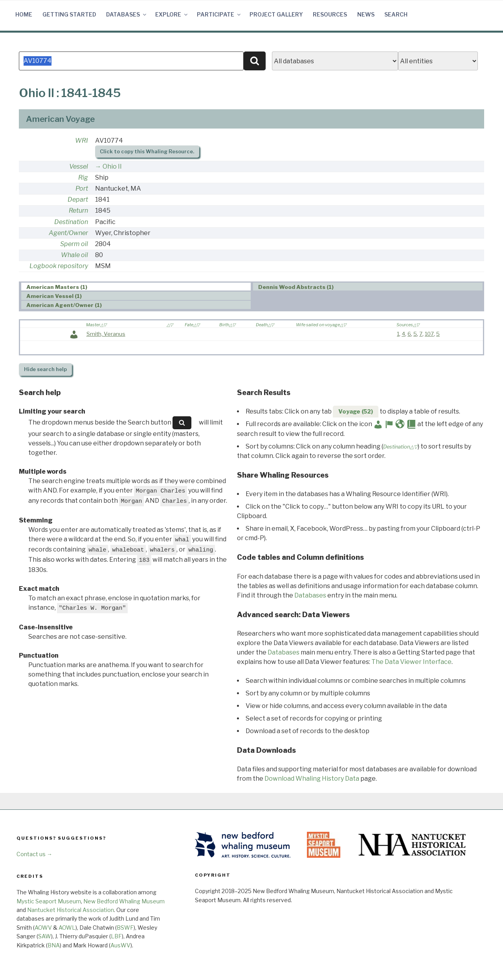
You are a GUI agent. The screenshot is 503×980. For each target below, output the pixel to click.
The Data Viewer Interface (411, 662)
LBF (116, 936)
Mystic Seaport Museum (49, 901)
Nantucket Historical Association (71, 910)
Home (24, 14)
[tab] (136, 287)
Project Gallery (276, 14)
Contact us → (34, 854)
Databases (127, 14)
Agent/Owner (68, 233)
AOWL (67, 928)
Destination (71, 222)
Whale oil (74, 255)
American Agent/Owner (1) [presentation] (64, 305)
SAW (45, 936)
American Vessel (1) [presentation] (54, 296)
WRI (82, 141)
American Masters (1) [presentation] (57, 287)
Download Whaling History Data (312, 779)
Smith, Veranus (106, 334)
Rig (83, 177)
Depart (78, 199)
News (366, 14)
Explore (172, 14)
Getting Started (69, 14)
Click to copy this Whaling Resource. (147, 152)
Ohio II (112, 166)
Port (82, 188)
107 (429, 334)
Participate (219, 14)
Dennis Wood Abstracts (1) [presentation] (296, 287)
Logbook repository (59, 266)
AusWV (120, 945)
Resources (330, 14)
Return (78, 211)
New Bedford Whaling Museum (124, 901)
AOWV (43, 928)
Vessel (79, 166)
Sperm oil (74, 244)
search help (45, 369)
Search (396, 14)
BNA (54, 945)
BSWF (125, 928)
